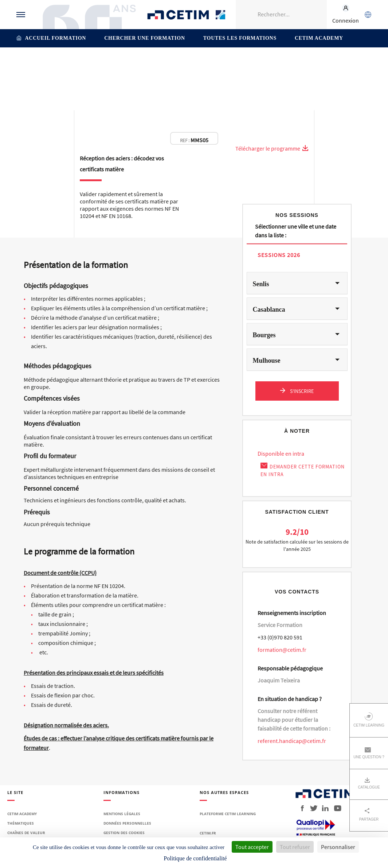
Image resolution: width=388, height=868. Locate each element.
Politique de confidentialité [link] (195, 858)
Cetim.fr (208, 833)
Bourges (264, 335)
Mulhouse (267, 361)
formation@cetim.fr (282, 650)
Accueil (87, 63)
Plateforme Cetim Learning (228, 814)
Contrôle (196, 63)
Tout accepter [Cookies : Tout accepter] (252, 847)
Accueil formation (56, 38)
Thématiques (116, 63)
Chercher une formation (145, 38)
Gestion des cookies (124, 833)
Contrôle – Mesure (158, 63)
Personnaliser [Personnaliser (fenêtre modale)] (338, 847)
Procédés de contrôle (238, 63)
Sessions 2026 (279, 255)
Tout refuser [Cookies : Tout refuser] (295, 847)
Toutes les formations (240, 38)
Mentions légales (122, 814)
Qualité (278, 63)
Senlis (261, 284)
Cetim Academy (319, 38)
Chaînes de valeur (26, 833)
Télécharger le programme (272, 148)
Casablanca (269, 310)
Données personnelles (127, 823)
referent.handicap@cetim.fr (292, 741)
